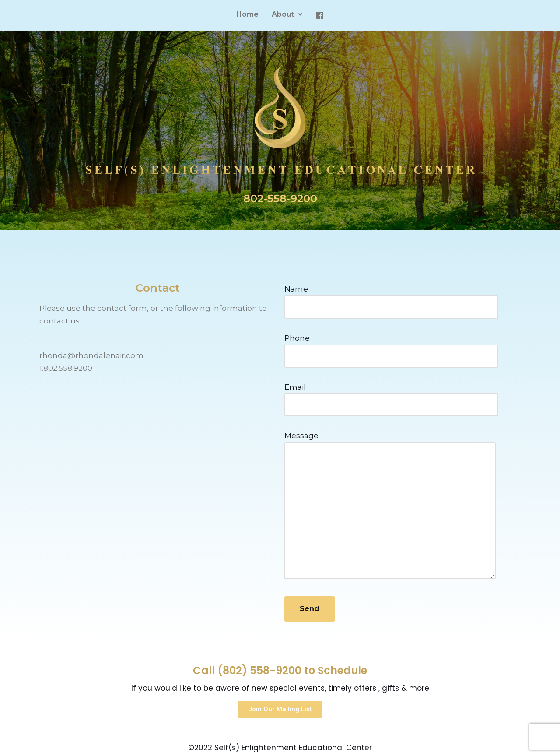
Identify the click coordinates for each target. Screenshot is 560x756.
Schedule (342, 670)
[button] (280, 709)
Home (247, 14)
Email (391, 396)
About (287, 14)
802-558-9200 (280, 199)
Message (390, 506)
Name (391, 298)
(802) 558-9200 (259, 670)
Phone (391, 347)
